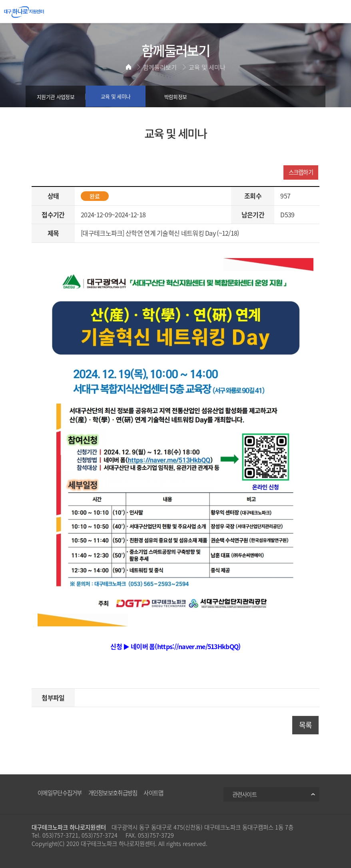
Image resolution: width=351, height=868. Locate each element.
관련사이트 (245, 794)
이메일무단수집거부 (60, 793)
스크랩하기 (301, 172)
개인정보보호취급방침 (113, 793)
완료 (95, 196)
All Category (339, 12)
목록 (306, 725)
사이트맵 (153, 793)
